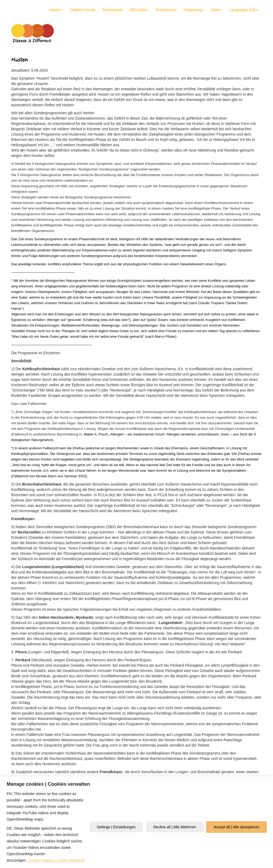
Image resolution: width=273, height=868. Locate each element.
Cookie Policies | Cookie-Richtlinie (56, 860)
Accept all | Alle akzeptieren (237, 827)
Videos (56, 10)
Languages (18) (244, 10)
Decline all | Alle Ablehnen (175, 827)
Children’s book (82, 10)
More (217, 10)
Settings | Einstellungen (116, 827)
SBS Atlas (139, 10)
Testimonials (112, 10)
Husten (20, 60)
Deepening (194, 10)
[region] (136, 822)
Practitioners (166, 10)
